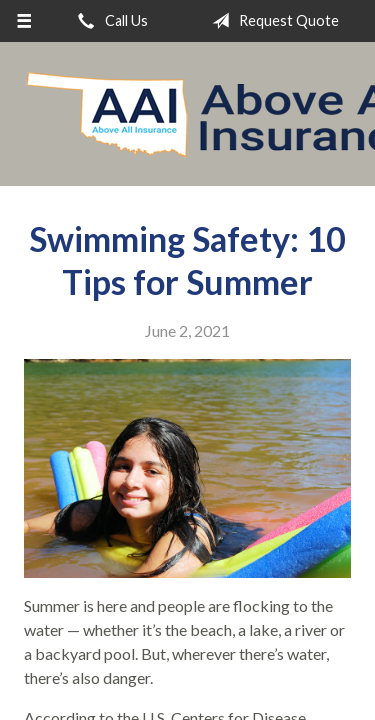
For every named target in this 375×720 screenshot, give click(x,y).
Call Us (109, 21)
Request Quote (271, 21)
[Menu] (24, 21)
